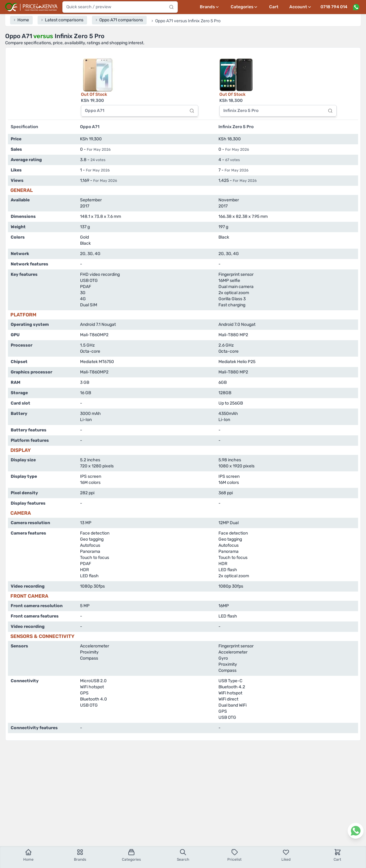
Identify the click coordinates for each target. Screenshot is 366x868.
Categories (131, 855)
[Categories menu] (244, 7)
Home (28, 855)
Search (183, 855)
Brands (80, 855)
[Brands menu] (210, 7)
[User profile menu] (301, 7)
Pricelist (234, 855)
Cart (274, 7)
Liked (286, 855)
